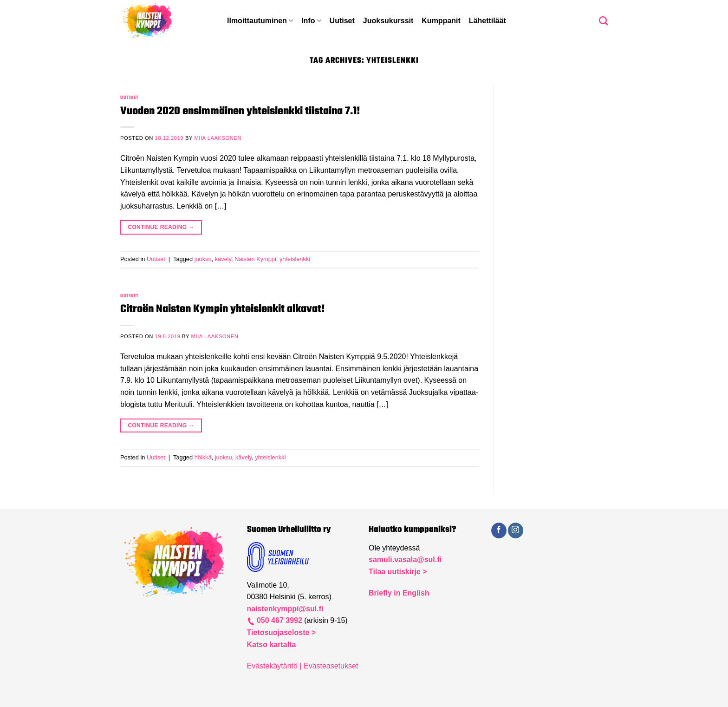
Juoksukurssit (388, 21)
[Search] (603, 21)
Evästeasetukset (331, 666)
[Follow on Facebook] (499, 530)
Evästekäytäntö (272, 666)
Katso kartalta (272, 645)
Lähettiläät (487, 21)
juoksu (203, 259)
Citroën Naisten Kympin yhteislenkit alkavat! (223, 309)
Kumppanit (441, 21)
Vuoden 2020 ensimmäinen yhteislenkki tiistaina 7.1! (240, 111)
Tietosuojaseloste (279, 632)
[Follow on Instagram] (516, 530)
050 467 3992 (279, 620)
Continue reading (161, 227)
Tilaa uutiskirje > (398, 572)
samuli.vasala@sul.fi (405, 560)
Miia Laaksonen (218, 138)
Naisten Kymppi (255, 259)
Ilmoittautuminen (260, 21)
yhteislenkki (295, 259)
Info (311, 21)
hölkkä (203, 457)
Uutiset (342, 21)
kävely (223, 259)
